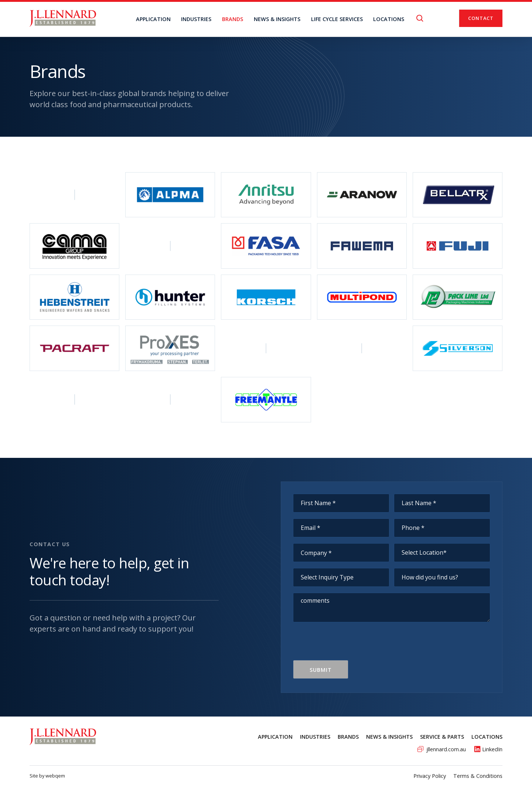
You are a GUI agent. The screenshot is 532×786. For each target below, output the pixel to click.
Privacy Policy (430, 776)
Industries (196, 19)
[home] (63, 18)
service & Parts (442, 737)
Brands (348, 737)
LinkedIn (492, 749)
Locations (487, 737)
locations (389, 19)
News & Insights (389, 737)
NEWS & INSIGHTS (277, 19)
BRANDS (233, 19)
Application (153, 19)
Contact (481, 18)
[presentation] (349, 646)
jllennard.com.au (446, 749)
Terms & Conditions (478, 776)
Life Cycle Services (337, 19)
